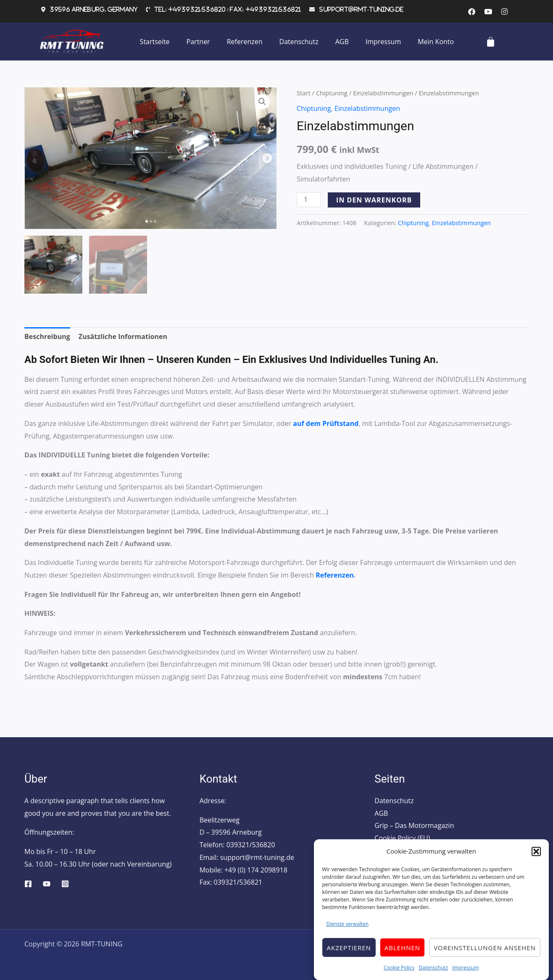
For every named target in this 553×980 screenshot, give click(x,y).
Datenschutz (433, 974)
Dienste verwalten (348, 930)
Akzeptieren (349, 954)
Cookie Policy (399, 974)
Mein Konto (436, 42)
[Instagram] (65, 884)
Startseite (155, 42)
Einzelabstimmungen (383, 93)
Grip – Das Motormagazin (414, 825)
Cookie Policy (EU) (402, 838)
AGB (342, 42)
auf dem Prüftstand (326, 423)
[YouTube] (47, 884)
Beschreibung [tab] (47, 336)
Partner (198, 42)
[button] (536, 858)
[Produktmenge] (309, 200)
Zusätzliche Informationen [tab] (123, 336)
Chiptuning (332, 93)
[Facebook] (28, 884)
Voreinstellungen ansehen (485, 954)
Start (304, 93)
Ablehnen (402, 954)
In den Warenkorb (374, 200)
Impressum (465, 974)
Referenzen (245, 42)
